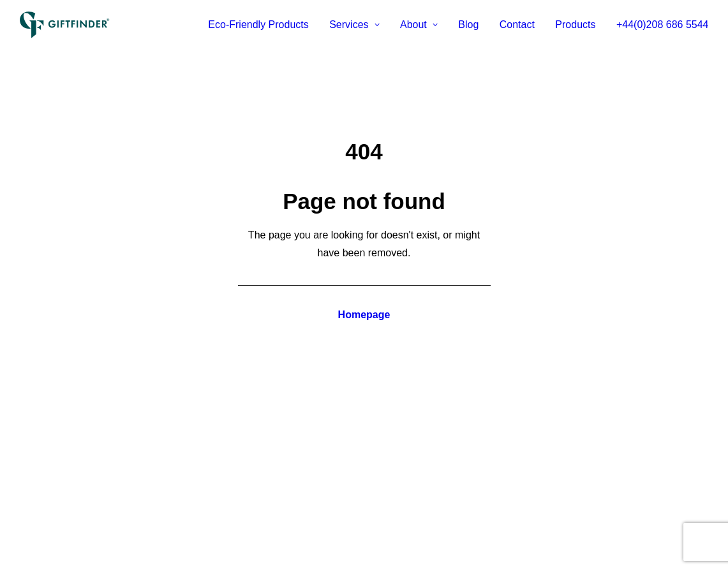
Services (354, 25)
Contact (517, 25)
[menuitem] (263, 25)
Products (575, 25)
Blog (468, 25)
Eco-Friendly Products (258, 25)
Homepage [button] (364, 315)
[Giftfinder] (65, 25)
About (419, 25)
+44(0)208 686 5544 (663, 25)
